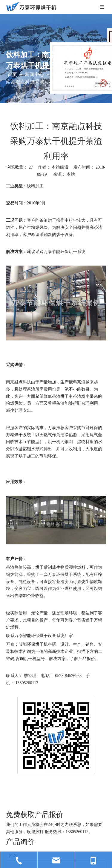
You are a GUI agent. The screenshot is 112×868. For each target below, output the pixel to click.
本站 (71, 174)
